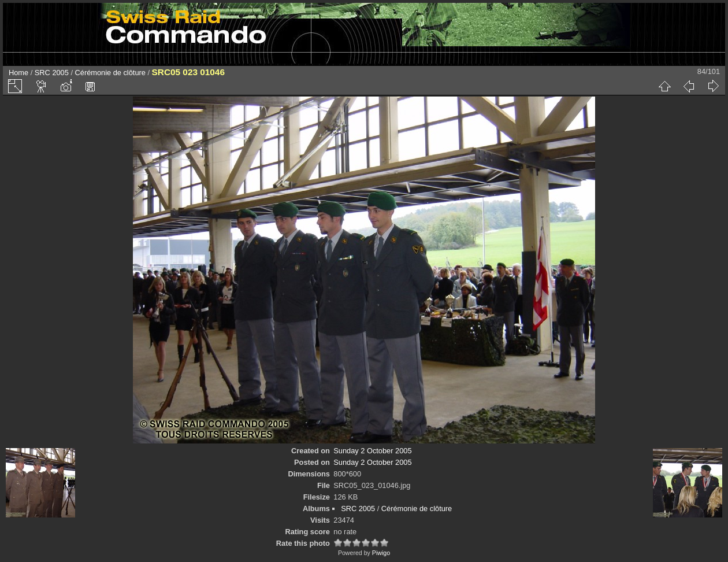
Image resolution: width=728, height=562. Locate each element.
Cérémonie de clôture (110, 73)
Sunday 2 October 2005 (372, 451)
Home (18, 73)
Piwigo (381, 553)
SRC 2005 (52, 73)
